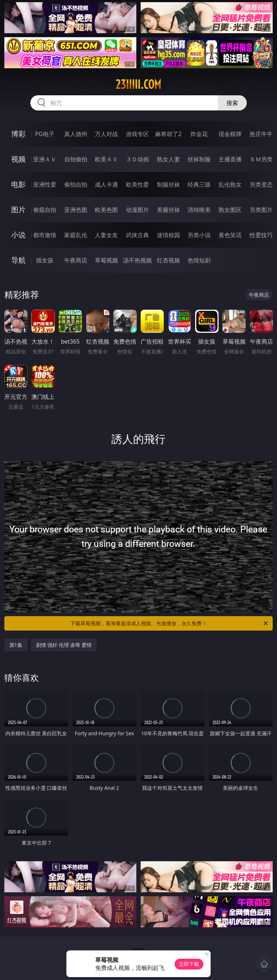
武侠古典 (137, 235)
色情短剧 (199, 260)
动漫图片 (137, 210)
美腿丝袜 (168, 210)
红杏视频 (168, 260)
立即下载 (189, 964)
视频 (18, 159)
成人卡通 (106, 184)
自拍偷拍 (76, 159)
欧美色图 (106, 210)
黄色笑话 (230, 235)
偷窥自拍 (45, 210)
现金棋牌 (230, 134)
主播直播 (230, 159)
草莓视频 (106, 260)
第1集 (16, 645)
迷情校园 (168, 235)
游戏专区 (137, 134)
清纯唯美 (199, 210)
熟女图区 (230, 210)
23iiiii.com (138, 84)
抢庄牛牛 (261, 134)
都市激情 (45, 235)
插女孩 (45, 260)
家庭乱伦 (76, 235)
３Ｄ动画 (137, 159)
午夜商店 (76, 260)
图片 (18, 210)
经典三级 (199, 184)
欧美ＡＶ (106, 159)
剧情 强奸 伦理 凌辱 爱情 (64, 645)
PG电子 (45, 134)
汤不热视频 (137, 260)
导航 (18, 260)
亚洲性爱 (45, 184)
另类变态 (261, 184)
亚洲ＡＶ (45, 159)
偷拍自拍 (76, 184)
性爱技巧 (261, 235)
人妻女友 (106, 235)
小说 (18, 235)
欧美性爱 (137, 184)
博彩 (18, 134)
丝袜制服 (199, 159)
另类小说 (199, 235)
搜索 (232, 103)
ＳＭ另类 (261, 159)
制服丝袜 (168, 184)
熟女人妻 (168, 159)
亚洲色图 (76, 210)
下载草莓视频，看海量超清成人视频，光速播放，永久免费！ (170, 623)
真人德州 (76, 134)
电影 (18, 184)
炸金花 (199, 134)
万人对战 (106, 134)
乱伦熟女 (230, 184)
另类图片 (261, 210)
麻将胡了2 (168, 134)
